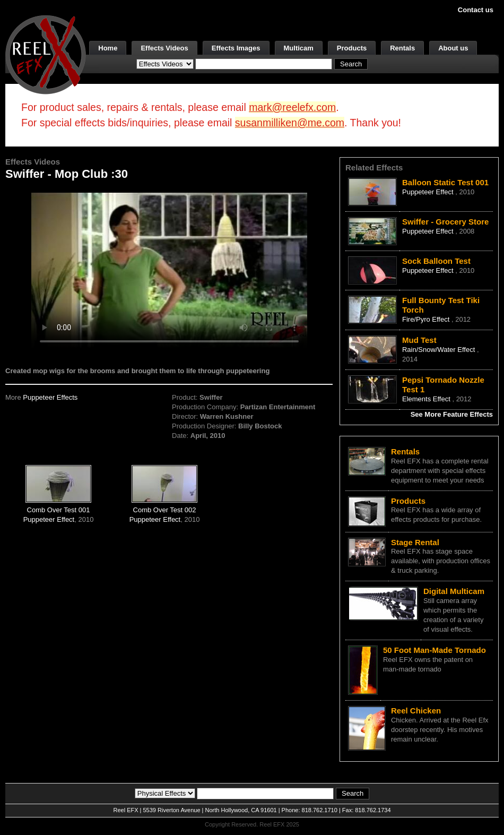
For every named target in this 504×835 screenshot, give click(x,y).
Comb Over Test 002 (165, 510)
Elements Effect (427, 399)
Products (352, 48)
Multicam (299, 48)
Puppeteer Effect (49, 519)
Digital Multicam (454, 591)
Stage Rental (415, 542)
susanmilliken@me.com (290, 123)
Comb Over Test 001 (59, 510)
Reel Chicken (416, 711)
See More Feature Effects (452, 414)
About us (453, 48)
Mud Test (419, 340)
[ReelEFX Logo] (46, 54)
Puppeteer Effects (50, 397)
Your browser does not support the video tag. (169, 270)
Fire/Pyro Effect (427, 319)
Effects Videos (164, 48)
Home (108, 48)
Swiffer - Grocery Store (445, 222)
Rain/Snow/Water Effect (440, 350)
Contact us (476, 10)
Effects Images (236, 48)
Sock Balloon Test (436, 261)
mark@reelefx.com (292, 107)
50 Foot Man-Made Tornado (435, 650)
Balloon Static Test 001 (445, 182)
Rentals (402, 48)
